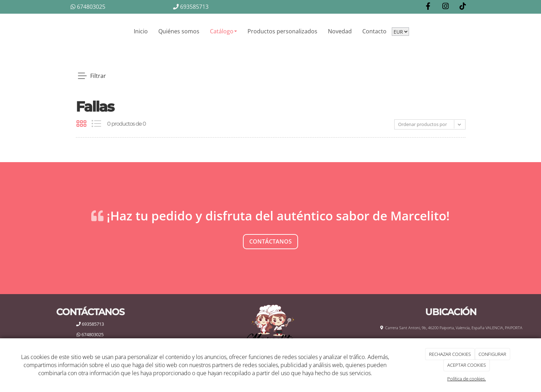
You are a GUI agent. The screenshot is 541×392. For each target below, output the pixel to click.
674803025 (88, 7)
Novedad (340, 31)
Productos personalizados (282, 31)
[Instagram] (446, 7)
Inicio (141, 31)
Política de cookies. (467, 379)
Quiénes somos (179, 31)
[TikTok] (463, 7)
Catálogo (223, 31)
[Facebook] (428, 7)
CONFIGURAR (492, 354)
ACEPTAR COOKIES (467, 365)
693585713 (191, 7)
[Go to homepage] (69, 31)
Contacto (374, 31)
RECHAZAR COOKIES (450, 354)
